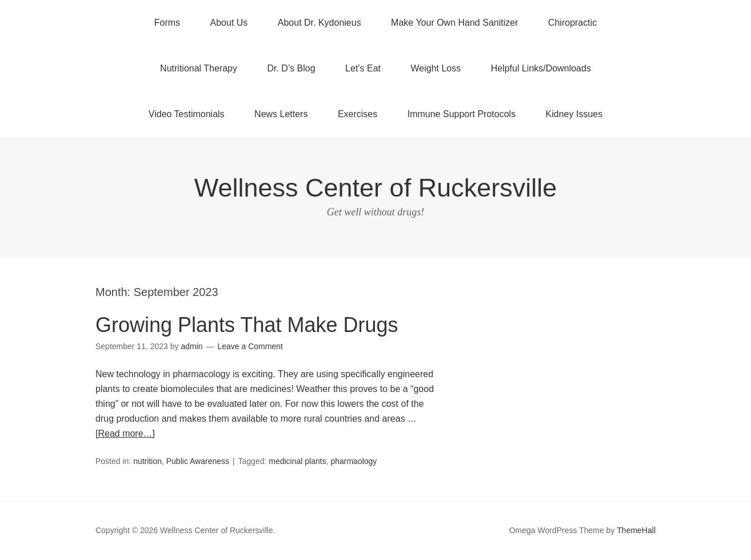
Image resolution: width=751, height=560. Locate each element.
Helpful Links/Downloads (541, 68)
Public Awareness (198, 461)
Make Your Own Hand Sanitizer (454, 23)
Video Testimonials (187, 114)
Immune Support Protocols (462, 114)
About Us (229, 23)
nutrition (147, 461)
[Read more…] (125, 433)
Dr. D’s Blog (291, 68)
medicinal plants (297, 461)
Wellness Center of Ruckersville (376, 188)
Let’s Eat (363, 68)
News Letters (281, 114)
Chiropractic (572, 23)
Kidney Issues (574, 114)
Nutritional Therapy (199, 68)
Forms (167, 23)
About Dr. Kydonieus (319, 23)
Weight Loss (436, 68)
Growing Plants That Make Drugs (247, 325)
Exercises (357, 114)
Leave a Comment (250, 346)
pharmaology (353, 461)
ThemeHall (636, 530)
